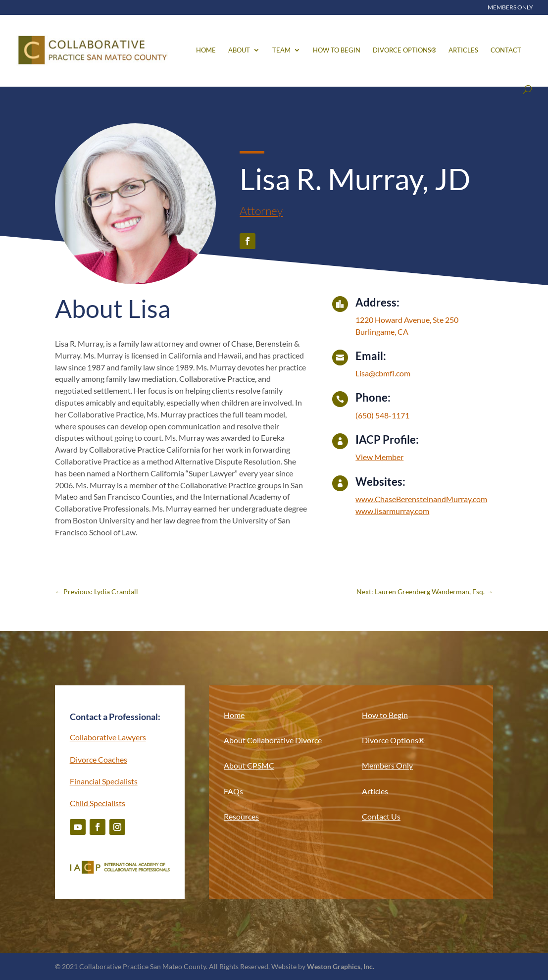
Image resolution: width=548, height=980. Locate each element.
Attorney (261, 210)
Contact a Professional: (115, 717)
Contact (506, 50)
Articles (463, 50)
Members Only (510, 8)
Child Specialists (98, 803)
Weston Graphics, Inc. (341, 966)
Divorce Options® (404, 50)
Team (281, 50)
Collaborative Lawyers (108, 737)
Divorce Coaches (99, 759)
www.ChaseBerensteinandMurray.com (421, 499)
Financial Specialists (104, 781)
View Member (379, 457)
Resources (241, 816)
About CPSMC (249, 765)
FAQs (233, 791)
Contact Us (381, 816)
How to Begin (337, 50)
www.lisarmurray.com (392, 511)
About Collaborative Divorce (273, 740)
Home (206, 50)
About (239, 50)
